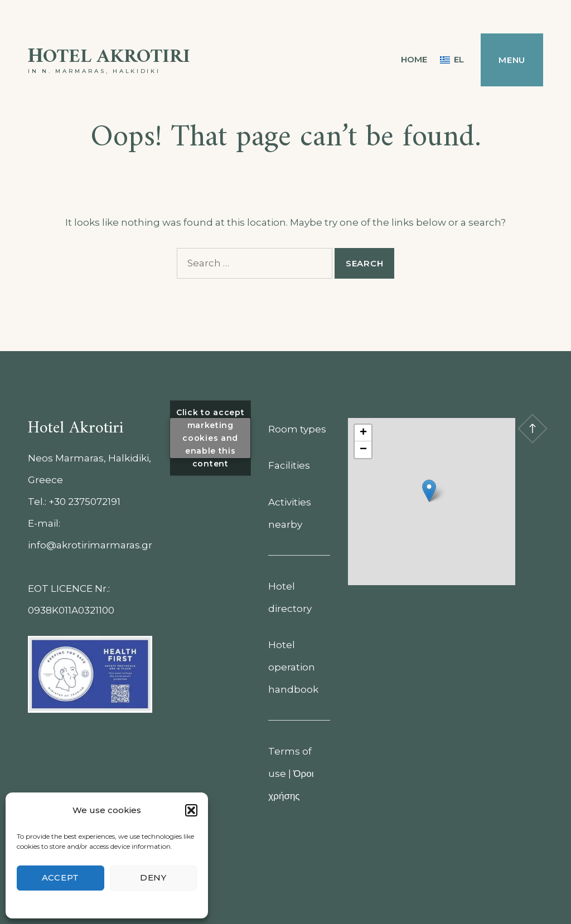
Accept (61, 877)
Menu (512, 60)
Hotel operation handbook (293, 667)
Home (414, 59)
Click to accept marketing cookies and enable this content (211, 437)
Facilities (289, 465)
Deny (153, 877)
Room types (297, 429)
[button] (191, 810)
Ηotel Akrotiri (109, 57)
